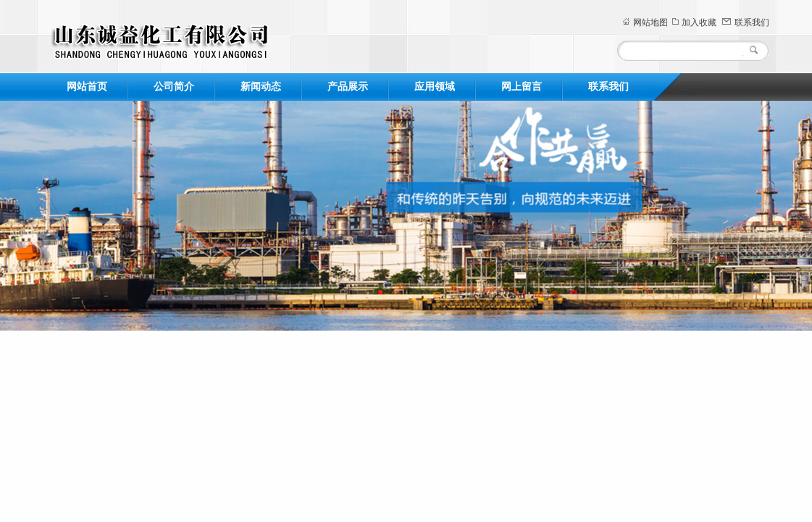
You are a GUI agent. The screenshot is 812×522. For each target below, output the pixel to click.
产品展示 (348, 87)
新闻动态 (261, 87)
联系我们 (752, 22)
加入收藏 (699, 22)
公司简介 (174, 87)
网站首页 (87, 87)
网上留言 (522, 87)
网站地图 (650, 22)
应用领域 (435, 87)
